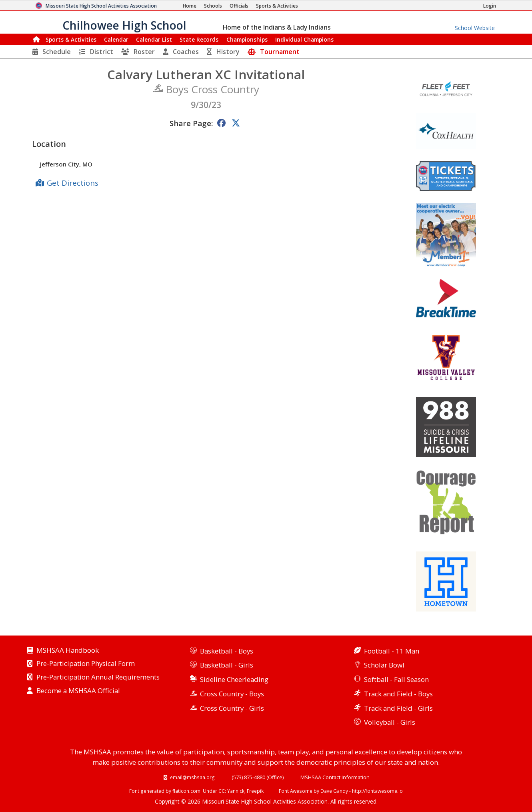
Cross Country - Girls (232, 708)
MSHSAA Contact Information (335, 777)
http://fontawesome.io (377, 791)
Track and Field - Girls (398, 708)
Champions (304, 39)
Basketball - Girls (227, 665)
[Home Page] (190, 6)
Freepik (255, 791)
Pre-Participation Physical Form (86, 664)
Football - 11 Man (392, 651)
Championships (247, 39)
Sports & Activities (71, 39)
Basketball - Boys (227, 651)
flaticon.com (186, 791)
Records (199, 39)
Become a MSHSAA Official (78, 691)
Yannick (236, 791)
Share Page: (191, 123)
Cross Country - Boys (232, 694)
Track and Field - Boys (398, 694)
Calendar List (154, 39)
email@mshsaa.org (192, 777)
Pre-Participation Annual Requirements (98, 678)
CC (222, 791)
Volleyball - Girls (390, 722)
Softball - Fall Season (396, 679)
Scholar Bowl (384, 665)
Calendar (116, 39)
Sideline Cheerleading (234, 679)
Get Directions (73, 183)
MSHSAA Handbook (68, 651)
